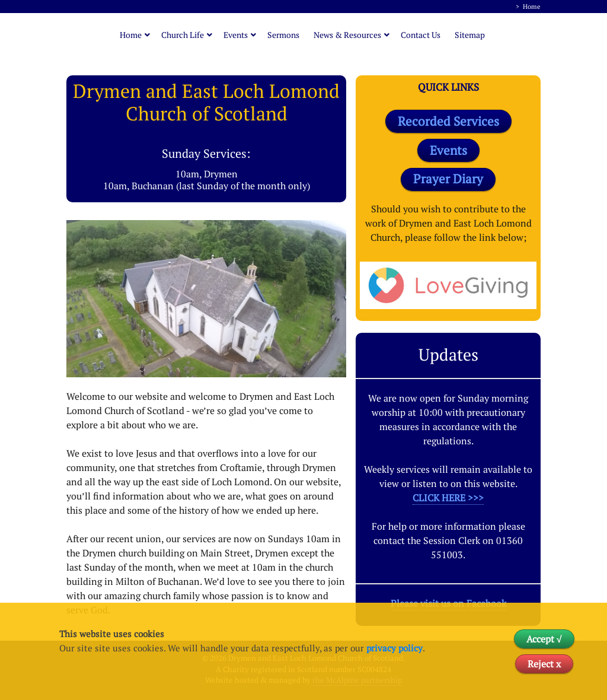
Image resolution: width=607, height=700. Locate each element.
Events (236, 35)
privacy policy (394, 648)
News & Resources (347, 35)
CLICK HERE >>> (448, 498)
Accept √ (544, 639)
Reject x (544, 664)
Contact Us (421, 35)
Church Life (183, 35)
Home (532, 7)
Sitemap (470, 35)
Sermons (283, 35)
